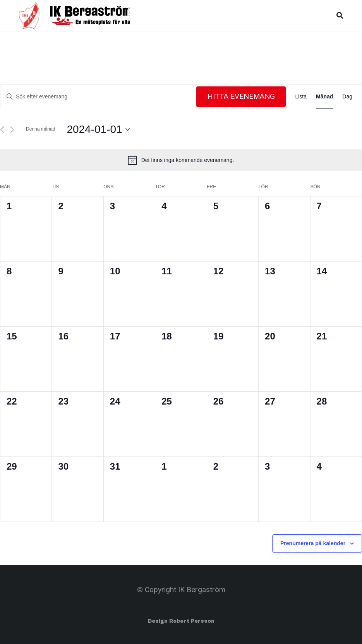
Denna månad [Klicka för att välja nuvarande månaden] (40, 129)
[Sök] (340, 15)
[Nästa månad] (12, 130)
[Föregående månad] (2, 130)
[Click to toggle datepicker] (98, 129)
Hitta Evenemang (241, 96)
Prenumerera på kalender (313, 543)
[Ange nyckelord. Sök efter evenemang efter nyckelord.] (98, 97)
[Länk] (29, 15)
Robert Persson (192, 621)
